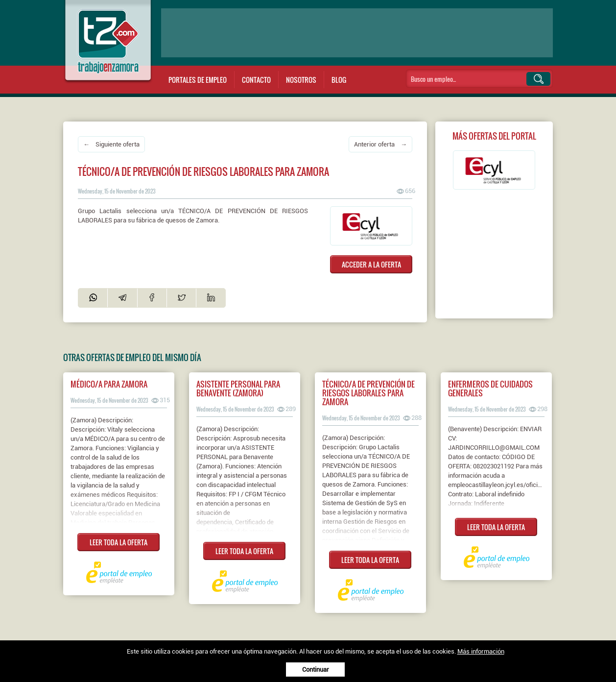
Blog (339, 80)
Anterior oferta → (380, 144)
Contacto (256, 80)
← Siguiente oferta (111, 144)
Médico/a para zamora (109, 384)
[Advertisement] (357, 33)
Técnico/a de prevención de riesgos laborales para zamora (368, 393)
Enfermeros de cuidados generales (490, 389)
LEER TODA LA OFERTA (118, 542)
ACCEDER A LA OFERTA (371, 264)
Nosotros (301, 80)
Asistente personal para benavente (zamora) (238, 389)
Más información (481, 651)
